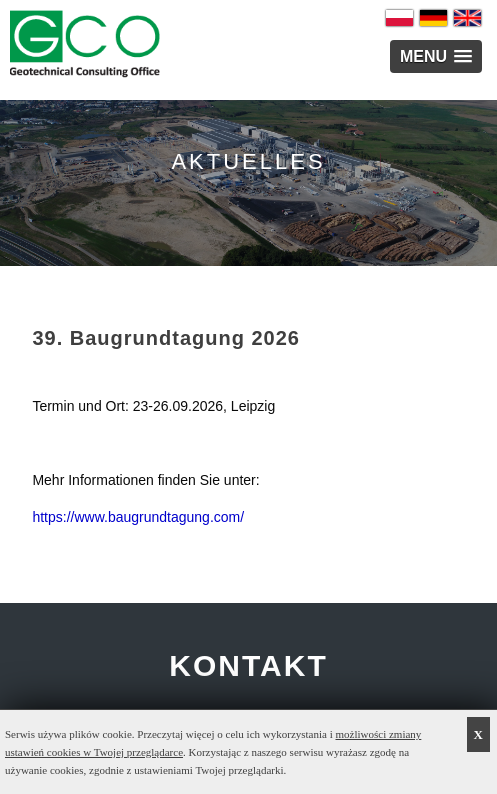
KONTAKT (248, 665)
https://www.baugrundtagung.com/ (138, 517)
